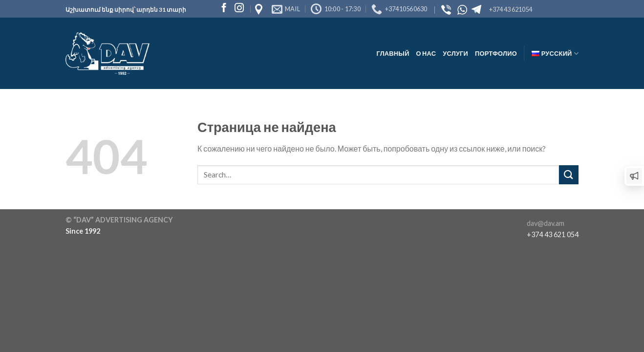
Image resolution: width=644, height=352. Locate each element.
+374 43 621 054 (553, 234)
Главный (393, 53)
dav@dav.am (546, 223)
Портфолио (496, 53)
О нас (426, 53)
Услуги (455, 53)
